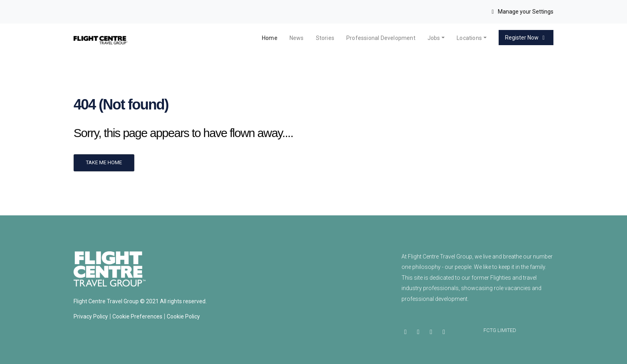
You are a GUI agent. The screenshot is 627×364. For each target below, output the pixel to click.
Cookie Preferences (137, 316)
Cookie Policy (183, 316)
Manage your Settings (522, 12)
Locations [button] (469, 38)
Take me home (104, 162)
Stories (325, 38)
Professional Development (381, 38)
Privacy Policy (91, 316)
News (297, 38)
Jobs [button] (434, 38)
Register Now (526, 38)
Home (270, 38)
